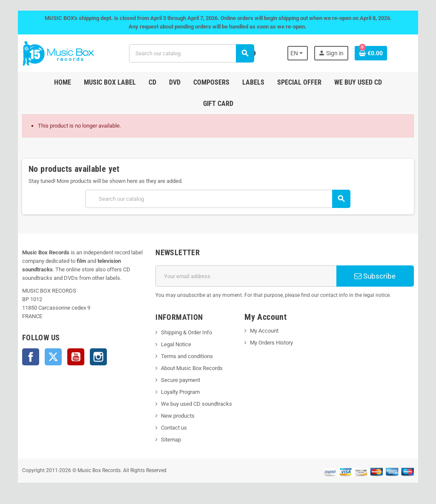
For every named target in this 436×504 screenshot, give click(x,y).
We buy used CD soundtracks (195, 404)
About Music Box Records (191, 368)
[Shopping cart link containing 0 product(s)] (375, 53)
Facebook (26, 357)
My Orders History (272, 343)
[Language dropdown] (302, 53)
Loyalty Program (179, 392)
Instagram (94, 357)
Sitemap (170, 440)
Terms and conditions (186, 356)
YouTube (72, 357)
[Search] (191, 53)
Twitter (49, 357)
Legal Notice (175, 344)
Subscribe (378, 276)
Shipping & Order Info (185, 332)
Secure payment (179, 380)
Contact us (173, 428)
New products (176, 416)
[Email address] (247, 276)
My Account (265, 331)
